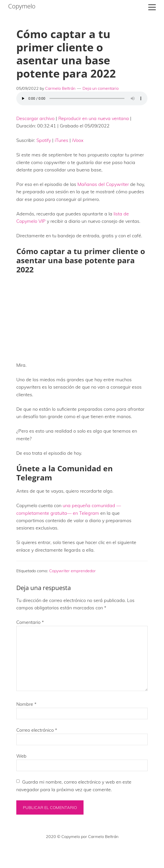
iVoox (78, 140)
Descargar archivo (35, 118)
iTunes (61, 140)
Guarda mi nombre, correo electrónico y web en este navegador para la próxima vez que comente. (74, 786)
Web (21, 756)
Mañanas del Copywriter (103, 184)
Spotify (44, 140)
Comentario (30, 622)
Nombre (26, 704)
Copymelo (22, 6)
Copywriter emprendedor (72, 571)
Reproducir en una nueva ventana (94, 118)
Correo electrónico (37, 730)
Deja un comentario (101, 88)
